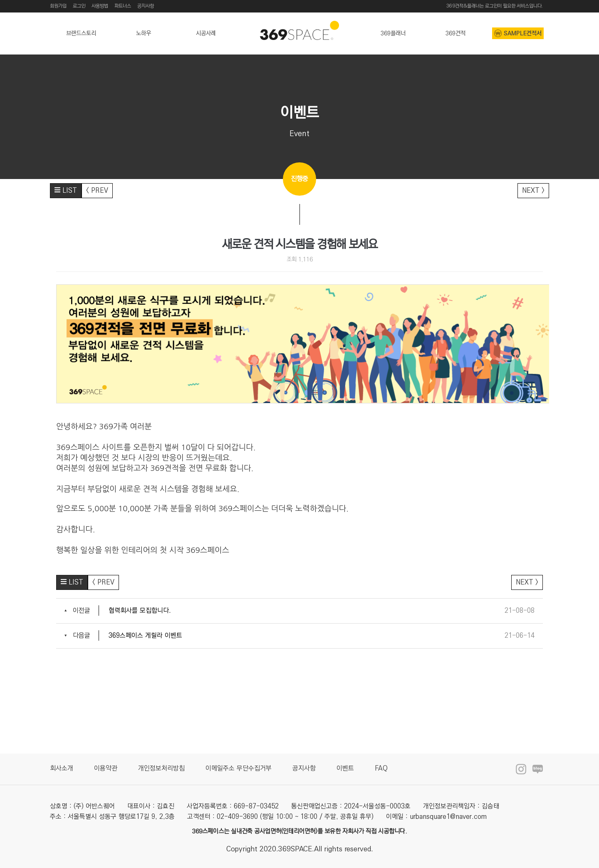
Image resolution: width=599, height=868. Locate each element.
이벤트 (345, 768)
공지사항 (146, 6)
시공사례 (206, 33)
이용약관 (106, 768)
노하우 (144, 33)
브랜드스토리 (81, 33)
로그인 (79, 6)
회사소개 (62, 768)
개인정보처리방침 (161, 768)
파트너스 (123, 6)
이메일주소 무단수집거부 (239, 768)
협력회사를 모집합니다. (140, 611)
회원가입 (58, 6)
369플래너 (393, 33)
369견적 (455, 33)
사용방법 (100, 6)
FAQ (381, 768)
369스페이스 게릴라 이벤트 (145, 635)
